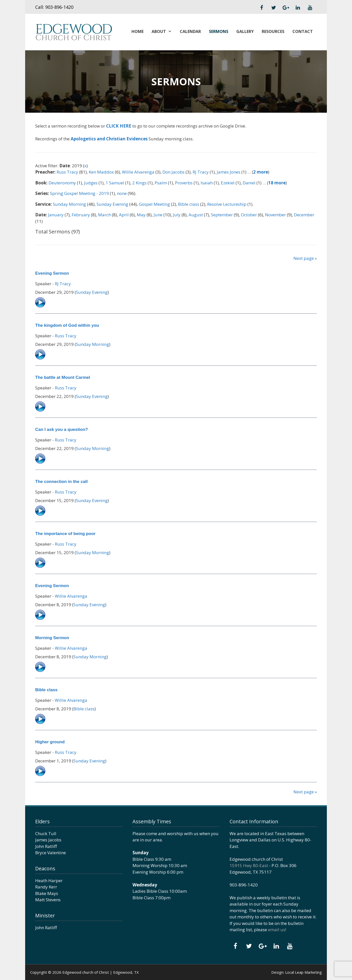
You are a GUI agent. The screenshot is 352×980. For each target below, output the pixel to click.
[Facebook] (261, 8)
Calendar (190, 31)
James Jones (229, 172)
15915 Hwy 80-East (249, 865)
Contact (303, 31)
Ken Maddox (101, 172)
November (275, 215)
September (222, 215)
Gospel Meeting (154, 204)
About (164, 31)
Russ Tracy (67, 172)
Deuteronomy (62, 183)
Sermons (219, 31)
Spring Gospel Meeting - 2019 (79, 193)
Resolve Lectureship (227, 204)
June (158, 215)
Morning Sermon (52, 638)
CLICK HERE (119, 126)
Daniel (249, 183)
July (177, 215)
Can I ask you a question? (62, 430)
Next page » (305, 258)
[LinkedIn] (298, 8)
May (141, 215)
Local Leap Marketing (303, 972)
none (122, 193)
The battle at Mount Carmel (63, 377)
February (81, 215)
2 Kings (139, 183)
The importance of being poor (65, 534)
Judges (91, 183)
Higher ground (50, 742)
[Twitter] (274, 8)
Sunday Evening (112, 204)
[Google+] (286, 8)
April (124, 215)
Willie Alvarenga (138, 172)
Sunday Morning (69, 204)
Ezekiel (228, 183)
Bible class (189, 204)
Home (138, 31)
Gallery (245, 31)
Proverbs (184, 183)
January (56, 215)
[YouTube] (310, 8)
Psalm (161, 183)
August (196, 215)
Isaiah (207, 183)
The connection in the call (61, 482)
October (249, 215)
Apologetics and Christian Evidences (109, 139)
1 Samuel (115, 183)
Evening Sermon (52, 273)
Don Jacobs (173, 172)
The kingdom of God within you (67, 325)
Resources (273, 31)
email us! (277, 930)
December (304, 215)
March (104, 215)
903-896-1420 (59, 7)
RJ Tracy (201, 172)
